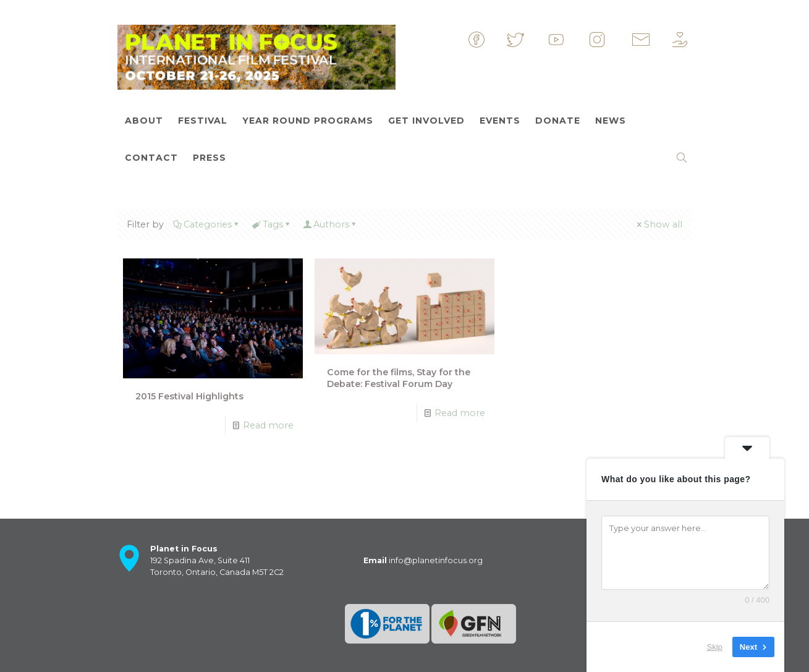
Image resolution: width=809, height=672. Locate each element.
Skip (715, 647)
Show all (659, 224)
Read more (268, 425)
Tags (271, 224)
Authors (330, 224)
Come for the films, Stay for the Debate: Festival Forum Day (399, 378)
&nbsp (487, 40)
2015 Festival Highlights (189, 396)
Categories (207, 224)
